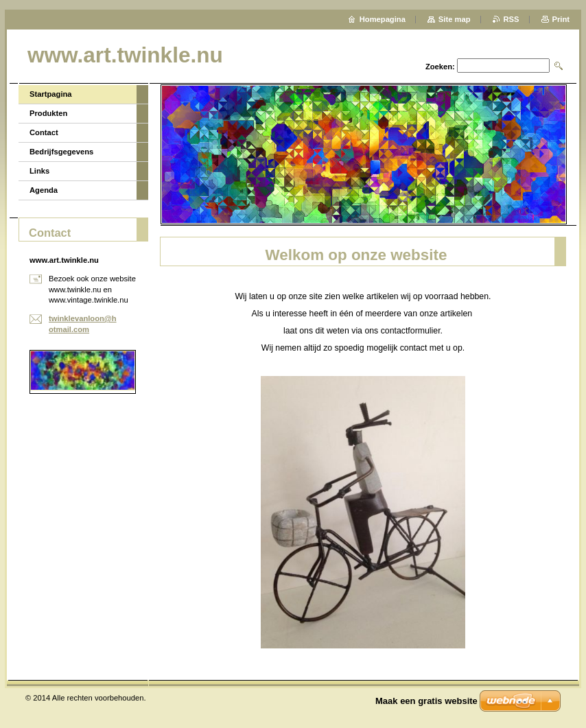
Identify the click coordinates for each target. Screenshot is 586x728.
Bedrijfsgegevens (61, 152)
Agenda (44, 190)
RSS (512, 19)
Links (39, 171)
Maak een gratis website (426, 701)
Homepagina (383, 19)
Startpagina (51, 94)
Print (561, 19)
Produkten (48, 113)
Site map (455, 19)
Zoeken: (440, 67)
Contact (44, 132)
